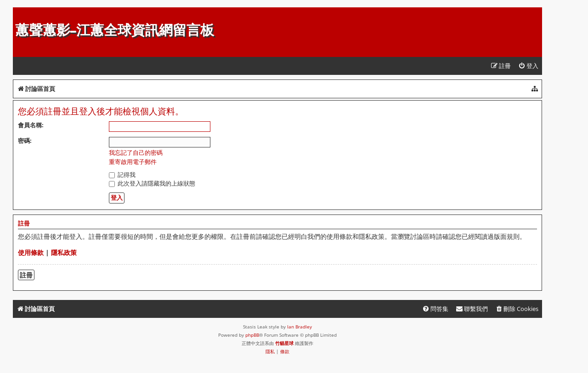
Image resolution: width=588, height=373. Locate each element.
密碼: (25, 141)
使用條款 (31, 252)
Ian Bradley (300, 327)
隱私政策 (64, 252)
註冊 (26, 275)
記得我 (122, 175)
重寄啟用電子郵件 (133, 162)
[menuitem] (528, 66)
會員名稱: (31, 125)
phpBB (252, 335)
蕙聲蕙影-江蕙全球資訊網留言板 (115, 30)
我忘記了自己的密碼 (136, 153)
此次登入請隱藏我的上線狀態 (152, 183)
